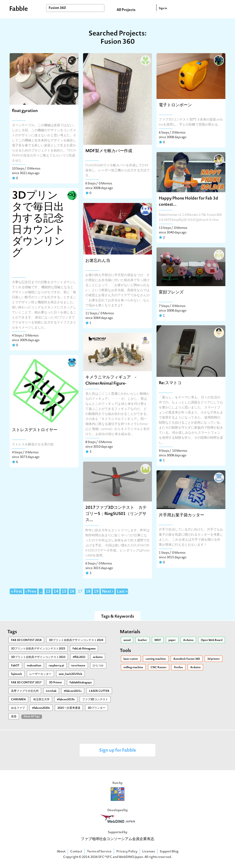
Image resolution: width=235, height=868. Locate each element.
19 (96, 592)
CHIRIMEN (18, 700)
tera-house (78, 666)
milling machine (133, 668)
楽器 (14, 717)
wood (127, 640)
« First (16, 592)
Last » (122, 592)
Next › (108, 592)
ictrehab (51, 691)
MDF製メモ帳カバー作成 (109, 151)
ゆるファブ (18, 708)
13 (48, 592)
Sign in (163, 8)
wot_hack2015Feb (70, 674)
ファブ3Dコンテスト (95, 700)
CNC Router (159, 668)
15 (64, 592)
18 (88, 592)
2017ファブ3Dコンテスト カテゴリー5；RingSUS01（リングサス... (116, 514)
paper (172, 640)
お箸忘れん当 (98, 261)
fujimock (17, 674)
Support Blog (169, 852)
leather (143, 640)
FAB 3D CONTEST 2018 (26, 640)
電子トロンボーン (175, 105)
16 (72, 592)
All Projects (126, 10)
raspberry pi (56, 666)
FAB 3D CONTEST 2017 (26, 683)
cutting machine (156, 659)
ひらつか (98, 666)
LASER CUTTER (99, 691)
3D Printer (56, 683)
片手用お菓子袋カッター (182, 515)
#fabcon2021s (73, 691)
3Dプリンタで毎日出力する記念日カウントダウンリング (38, 225)
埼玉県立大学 (41, 700)
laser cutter (131, 659)
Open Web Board (212, 640)
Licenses (149, 852)
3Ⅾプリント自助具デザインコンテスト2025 (38, 649)
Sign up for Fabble (118, 751)
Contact (76, 852)
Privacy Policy (127, 852)
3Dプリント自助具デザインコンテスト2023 (38, 657)
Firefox (178, 668)
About (61, 852)
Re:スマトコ (170, 383)
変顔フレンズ (171, 292)
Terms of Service (99, 852)
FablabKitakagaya (81, 683)
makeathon (34, 666)
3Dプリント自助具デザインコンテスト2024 (76, 640)
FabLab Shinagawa (84, 649)
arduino (98, 657)
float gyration (25, 111)
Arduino (188, 640)
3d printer (214, 659)
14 (56, 592)
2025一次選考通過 (69, 708)
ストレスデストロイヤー (35, 430)
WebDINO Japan (131, 857)
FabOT (15, 666)
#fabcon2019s (66, 700)
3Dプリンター (97, 708)
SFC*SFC (105, 857)
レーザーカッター (40, 674)
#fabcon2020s (41, 708)
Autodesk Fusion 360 (187, 659)
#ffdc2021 (79, 657)
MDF (158, 640)
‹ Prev (31, 592)
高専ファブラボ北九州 (25, 691)
